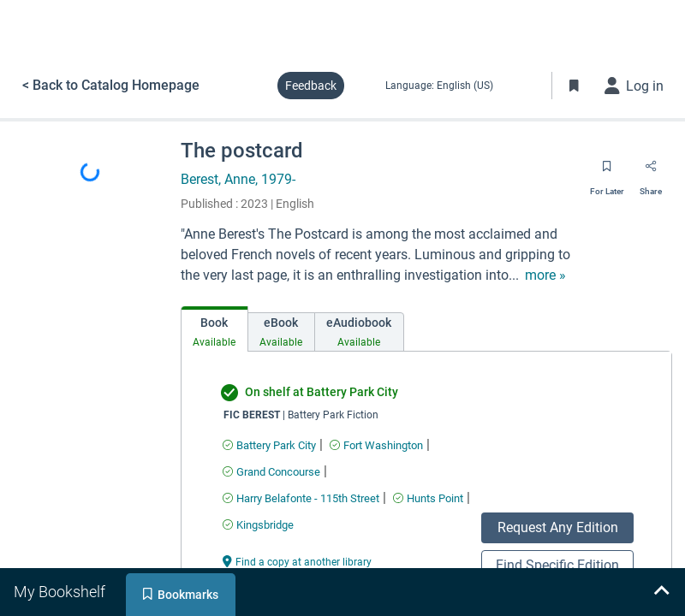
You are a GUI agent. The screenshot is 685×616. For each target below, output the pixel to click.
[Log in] (634, 86)
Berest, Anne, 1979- (238, 179)
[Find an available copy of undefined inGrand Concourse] (271, 472)
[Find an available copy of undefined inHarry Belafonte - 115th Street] (301, 498)
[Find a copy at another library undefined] (297, 561)
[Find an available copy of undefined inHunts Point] (428, 498)
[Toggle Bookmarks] (575, 86)
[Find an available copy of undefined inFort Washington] (376, 445)
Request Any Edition (558, 527)
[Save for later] (607, 172)
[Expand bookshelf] (661, 592)
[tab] (214, 329)
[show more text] (545, 275)
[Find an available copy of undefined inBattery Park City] (269, 445)
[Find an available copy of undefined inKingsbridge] (258, 525)
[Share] (651, 172)
